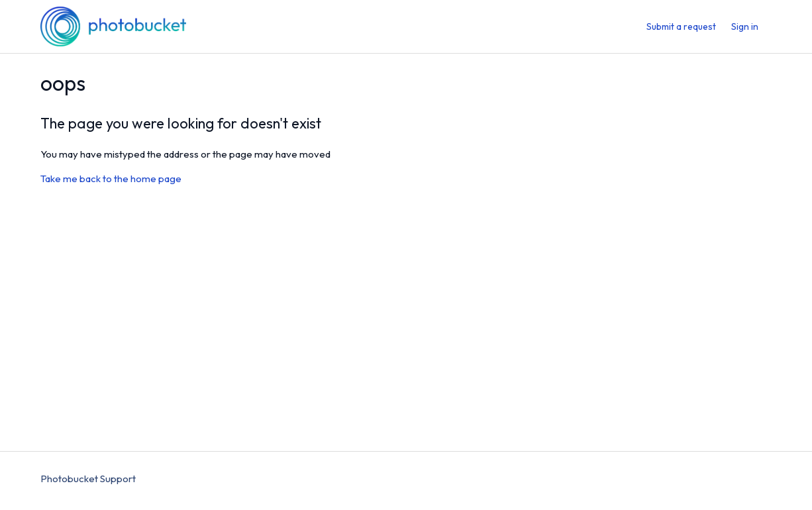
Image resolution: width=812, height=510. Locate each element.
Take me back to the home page (111, 178)
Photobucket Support (88, 479)
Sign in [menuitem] (745, 26)
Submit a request (681, 26)
